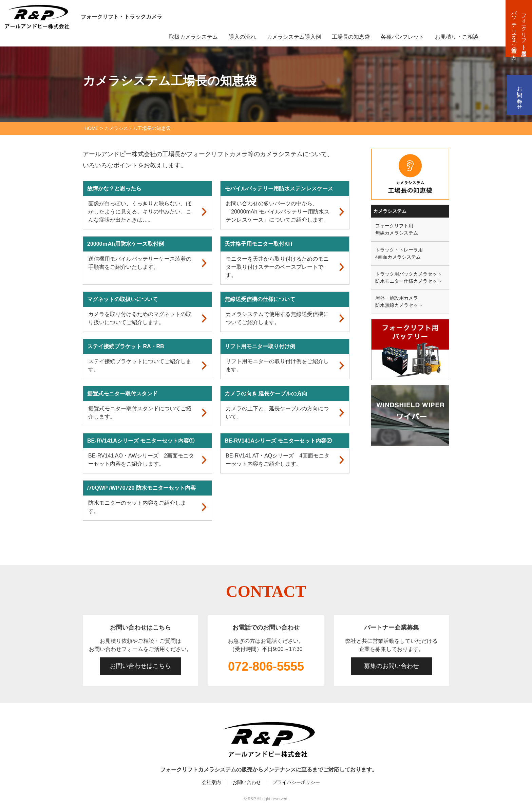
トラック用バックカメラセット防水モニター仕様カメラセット (408, 277)
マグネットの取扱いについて (122, 299)
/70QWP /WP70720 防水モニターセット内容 (141, 488)
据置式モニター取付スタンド (122, 394)
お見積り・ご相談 (457, 37)
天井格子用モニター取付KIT (259, 244)
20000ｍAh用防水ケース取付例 (126, 244)
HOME (92, 128)
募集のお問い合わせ (392, 666)
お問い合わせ (520, 95)
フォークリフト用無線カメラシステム (397, 229)
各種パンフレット (402, 37)
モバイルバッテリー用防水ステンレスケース (279, 189)
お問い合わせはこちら (140, 666)
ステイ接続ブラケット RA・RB (126, 346)
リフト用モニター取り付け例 (260, 346)
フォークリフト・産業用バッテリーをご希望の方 (519, 28)
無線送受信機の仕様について (260, 299)
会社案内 (211, 782)
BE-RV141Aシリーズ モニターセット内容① (141, 441)
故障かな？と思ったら (114, 189)
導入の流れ (242, 37)
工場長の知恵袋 (351, 37)
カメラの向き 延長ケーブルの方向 (266, 394)
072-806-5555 (266, 666)
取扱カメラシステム (193, 37)
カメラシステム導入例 (294, 37)
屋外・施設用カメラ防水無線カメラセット (399, 302)
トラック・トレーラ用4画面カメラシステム (399, 253)
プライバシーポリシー (296, 782)
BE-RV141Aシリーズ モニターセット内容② (278, 441)
